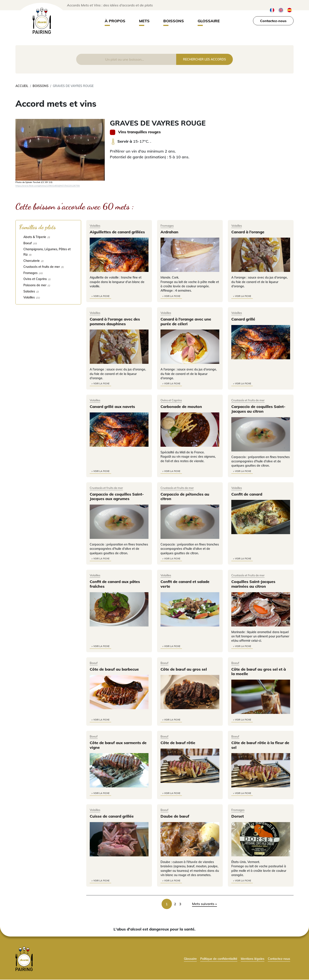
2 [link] (175, 904)
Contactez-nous (273, 21)
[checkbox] (48, 237)
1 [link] (167, 904)
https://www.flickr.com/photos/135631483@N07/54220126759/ (48, 186)
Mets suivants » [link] (204, 904)
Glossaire (209, 21)
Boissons (174, 21)
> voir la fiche (100, 296)
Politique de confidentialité (219, 959)
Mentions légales (253, 959)
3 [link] (180, 904)
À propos (115, 21)
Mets (144, 21)
